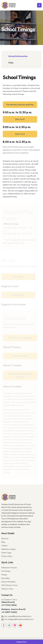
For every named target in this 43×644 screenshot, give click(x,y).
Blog (3, 542)
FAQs (11, 63)
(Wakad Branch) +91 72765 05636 (9, 604)
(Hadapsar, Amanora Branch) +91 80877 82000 (13, 611)
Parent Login (6, 553)
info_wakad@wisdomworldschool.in (16, 616)
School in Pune (7, 589)
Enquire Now (21, 642)
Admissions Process (9, 568)
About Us (5, 539)
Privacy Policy (7, 556)
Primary (4, 575)
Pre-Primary (6, 571)
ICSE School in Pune (9, 585)
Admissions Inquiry (8, 549)
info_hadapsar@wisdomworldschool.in (17, 619)
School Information (18, 56)
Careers (4, 546)
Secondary (6, 578)
